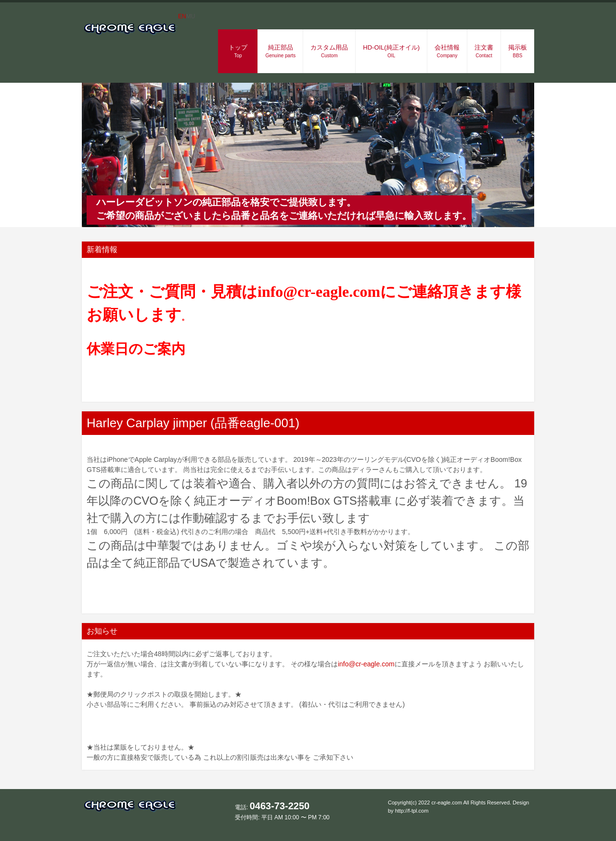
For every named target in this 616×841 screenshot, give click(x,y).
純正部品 (280, 51)
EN (182, 16)
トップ (241, 51)
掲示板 (518, 51)
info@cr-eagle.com (366, 664)
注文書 (484, 51)
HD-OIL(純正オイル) (391, 51)
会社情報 (447, 51)
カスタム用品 (329, 51)
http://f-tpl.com (412, 811)
